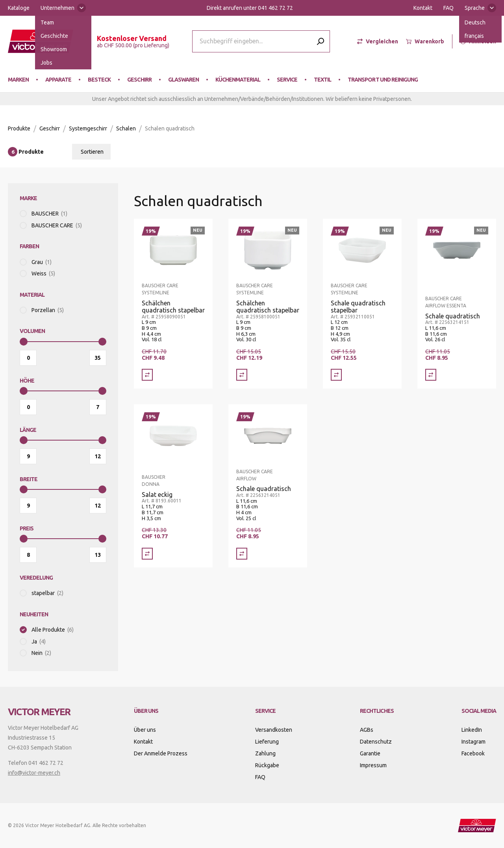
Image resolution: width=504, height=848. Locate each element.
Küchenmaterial (238, 80)
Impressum (373, 765)
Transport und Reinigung (383, 80)
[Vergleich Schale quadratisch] (431, 375)
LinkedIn (472, 730)
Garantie (370, 753)
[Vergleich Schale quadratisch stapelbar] (336, 375)
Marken (18, 80)
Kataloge (19, 8)
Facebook (473, 753)
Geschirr (139, 80)
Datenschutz (376, 742)
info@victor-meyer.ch (34, 773)
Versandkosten (274, 730)
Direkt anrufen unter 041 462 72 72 (250, 8)
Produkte (19, 128)
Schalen (126, 128)
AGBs (367, 730)
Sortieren (92, 152)
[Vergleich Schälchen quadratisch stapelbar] (147, 375)
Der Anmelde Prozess (161, 753)
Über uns (145, 730)
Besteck (99, 80)
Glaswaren (183, 80)
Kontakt (423, 8)
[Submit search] (321, 41)
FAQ (448, 8)
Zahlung (265, 753)
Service (287, 80)
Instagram (473, 742)
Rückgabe (267, 765)
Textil (322, 80)
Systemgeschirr (88, 128)
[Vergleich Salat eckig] (147, 554)
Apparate (58, 80)
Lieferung (267, 742)
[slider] (24, 342)
